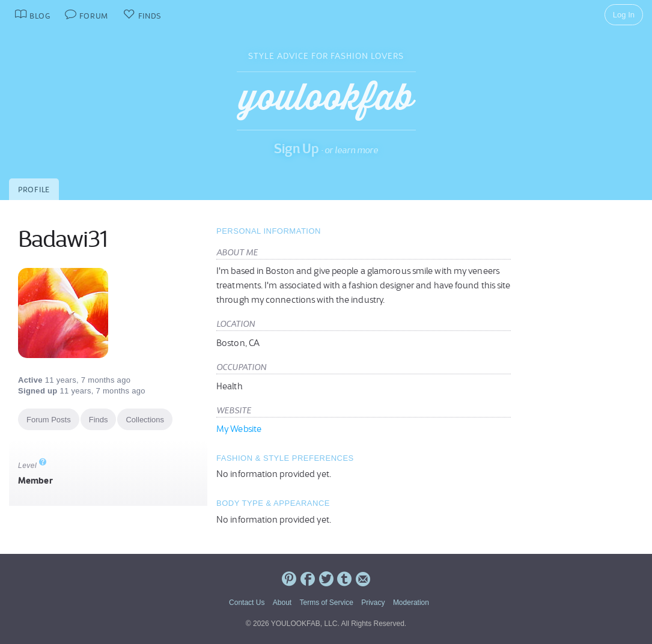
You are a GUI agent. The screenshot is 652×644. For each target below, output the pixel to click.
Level (32, 466)
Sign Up (297, 148)
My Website (239, 429)
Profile (34, 190)
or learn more (351, 150)
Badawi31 (62, 239)
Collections (145, 420)
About (282, 603)
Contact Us (247, 603)
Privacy (373, 603)
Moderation (411, 603)
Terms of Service (326, 603)
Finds (99, 420)
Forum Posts (49, 420)
